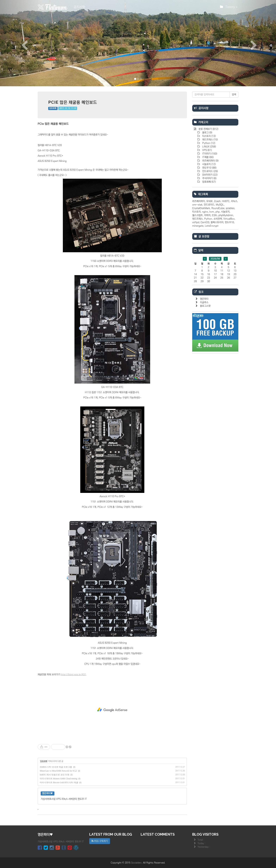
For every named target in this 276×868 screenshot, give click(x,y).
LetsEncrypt (212, 226)
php (218, 212)
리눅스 (234, 201)
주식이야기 (209, 178)
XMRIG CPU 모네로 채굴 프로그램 (56, 767)
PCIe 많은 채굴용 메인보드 (73, 102)
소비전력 (218, 219)
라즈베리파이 (210, 161)
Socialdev (136, 863)
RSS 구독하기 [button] (100, 841)
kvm (212, 212)
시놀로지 (209, 164)
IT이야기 (209, 154)
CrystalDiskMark (201, 208)
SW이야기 (209, 175)
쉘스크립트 (197, 215)
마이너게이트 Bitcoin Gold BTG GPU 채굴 (59, 782)
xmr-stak (197, 205)
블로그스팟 (205, 306)
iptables (230, 208)
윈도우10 (209, 168)
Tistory (229, 8)
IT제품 (208, 157)
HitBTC (226, 201)
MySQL (220, 205)
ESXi (214, 215)
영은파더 (204, 299)
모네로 (209, 201)
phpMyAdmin (226, 215)
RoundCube (218, 208)
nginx (205, 212)
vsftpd (196, 222)
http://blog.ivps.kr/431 (74, 675)
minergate (198, 226)
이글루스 (204, 302)
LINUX (209, 147)
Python (208, 143)
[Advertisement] (112, 710)
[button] (21, 43)
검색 (234, 95)
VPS (207, 150)
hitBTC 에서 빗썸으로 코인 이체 (55, 775)
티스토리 (209, 136)
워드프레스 (210, 140)
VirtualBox (229, 219)
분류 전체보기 (208, 129)
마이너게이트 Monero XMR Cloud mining (59, 779)
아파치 (207, 215)
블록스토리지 (217, 222)
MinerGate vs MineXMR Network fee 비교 (58, 771)
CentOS (205, 222)
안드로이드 (210, 171)
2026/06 (215, 259)
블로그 (207, 133)
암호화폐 (53, 108)
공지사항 (79, 7)
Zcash (217, 201)
